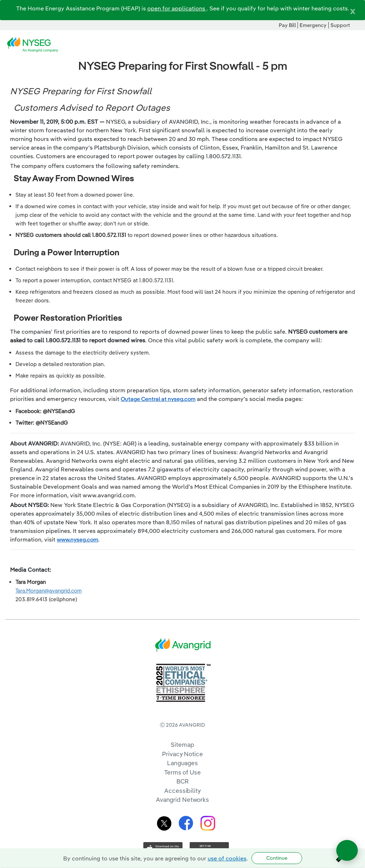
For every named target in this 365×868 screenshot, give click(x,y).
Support (340, 25)
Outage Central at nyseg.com (158, 399)
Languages (182, 763)
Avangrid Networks (182, 800)
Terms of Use (182, 772)
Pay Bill (287, 25)
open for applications (177, 8)
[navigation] (354, 45)
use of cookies (227, 858)
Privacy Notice (182, 754)
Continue (277, 858)
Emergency (313, 25)
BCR (182, 781)
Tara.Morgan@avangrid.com (48, 591)
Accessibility (182, 791)
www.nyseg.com (77, 539)
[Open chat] (347, 850)
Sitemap (182, 744)
